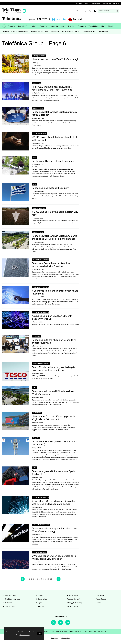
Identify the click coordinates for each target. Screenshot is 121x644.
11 (51, 579)
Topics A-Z (45, 631)
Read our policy (25, 635)
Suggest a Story (10, 607)
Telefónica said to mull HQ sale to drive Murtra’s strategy (53, 393)
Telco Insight (101, 595)
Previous (23, 579)
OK (40, 633)
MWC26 (78, 31)
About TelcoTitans (11, 595)
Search (117, 11)
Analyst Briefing (38, 108)
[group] (110, 26)
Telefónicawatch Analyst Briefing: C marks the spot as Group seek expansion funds (55, 237)
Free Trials (87, 4)
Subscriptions (42, 599)
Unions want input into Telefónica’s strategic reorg (56, 61)
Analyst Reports (106, 4)
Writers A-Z (92, 631)
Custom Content (73, 607)
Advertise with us (73, 595)
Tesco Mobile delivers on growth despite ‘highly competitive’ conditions (54, 369)
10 (48, 579)
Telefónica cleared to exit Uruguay (50, 188)
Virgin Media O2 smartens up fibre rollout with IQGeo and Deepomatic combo (54, 502)
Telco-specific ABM (74, 599)
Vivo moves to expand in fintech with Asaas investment (55, 292)
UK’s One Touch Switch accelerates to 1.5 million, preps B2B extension (54, 557)
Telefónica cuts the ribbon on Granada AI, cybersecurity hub (54, 341)
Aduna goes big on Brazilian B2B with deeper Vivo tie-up (52, 317)
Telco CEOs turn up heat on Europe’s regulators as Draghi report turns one (52, 88)
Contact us (8, 603)
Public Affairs (37, 413)
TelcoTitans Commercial (13, 599)
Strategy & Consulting (74, 603)
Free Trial (41, 607)
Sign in (40, 603)
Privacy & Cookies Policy (59, 631)
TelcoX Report (101, 599)
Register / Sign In (88, 11)
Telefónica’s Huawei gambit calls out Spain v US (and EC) (56, 443)
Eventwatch (37, 83)
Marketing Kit (96, 4)
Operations (36, 336)
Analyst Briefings (103, 31)
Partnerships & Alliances (41, 260)
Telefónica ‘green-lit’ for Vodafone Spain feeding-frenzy (53, 473)
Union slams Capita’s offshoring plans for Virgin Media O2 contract (54, 418)
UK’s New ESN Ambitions (19, 31)
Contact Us (116, 4)
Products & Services (39, 133)
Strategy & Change (39, 56)
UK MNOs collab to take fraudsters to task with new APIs (55, 138)
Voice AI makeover (67, 31)
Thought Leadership (89, 31)
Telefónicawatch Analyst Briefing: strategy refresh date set (55, 113)
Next (59, 579)
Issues (99, 603)
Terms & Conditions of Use (78, 631)
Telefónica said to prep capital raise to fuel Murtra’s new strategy (55, 530)
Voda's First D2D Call (52, 31)
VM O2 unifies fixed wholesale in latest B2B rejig (55, 213)
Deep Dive (36, 438)
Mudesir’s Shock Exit (36, 31)
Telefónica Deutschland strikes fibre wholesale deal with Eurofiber (51, 265)
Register (41, 595)
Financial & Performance (41, 364)
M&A (34, 157)
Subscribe (79, 4)
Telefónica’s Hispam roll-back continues (53, 161)
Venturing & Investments (41, 287)
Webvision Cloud (66, 638)
